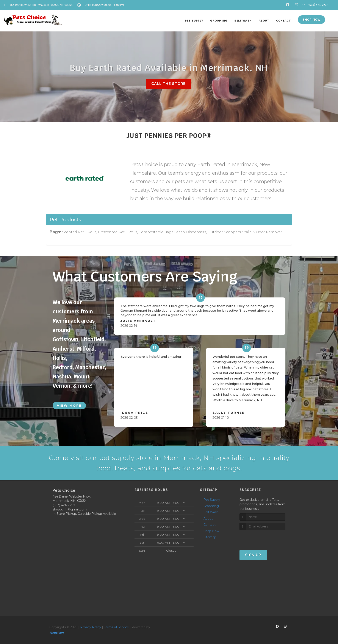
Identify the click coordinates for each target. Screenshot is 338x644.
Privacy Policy (91, 627)
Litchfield (93, 339)
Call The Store (168, 84)
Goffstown (65, 339)
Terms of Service (116, 627)
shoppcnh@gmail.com (70, 509)
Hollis (59, 358)
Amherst (63, 349)
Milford (86, 349)
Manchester (90, 367)
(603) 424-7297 (64, 505)
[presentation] (262, 538)
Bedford (63, 367)
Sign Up (253, 555)
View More (69, 406)
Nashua (62, 377)
